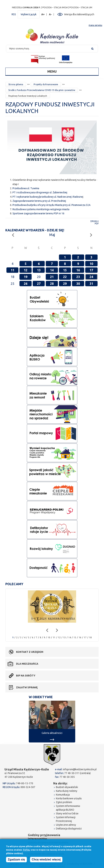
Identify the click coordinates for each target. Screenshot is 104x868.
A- (50, 14)
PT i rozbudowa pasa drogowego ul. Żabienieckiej (40, 192)
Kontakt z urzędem (30, 652)
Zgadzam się (16, 860)
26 (26, 284)
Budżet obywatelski (67, 787)
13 (39, 270)
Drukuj (95, 221)
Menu (52, 71)
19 (26, 277)
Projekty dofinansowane (46, 84)
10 (91, 264)
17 (91, 270)
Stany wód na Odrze (67, 813)
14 (52, 270)
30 (78, 284)
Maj (52, 235)
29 (65, 284)
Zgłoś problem (64, 802)
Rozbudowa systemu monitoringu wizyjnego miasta (41, 209)
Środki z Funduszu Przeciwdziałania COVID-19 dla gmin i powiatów (42, 90)
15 (65, 270)
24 (91, 277)
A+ (43, 14)
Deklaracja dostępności (69, 829)
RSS (14, 14)
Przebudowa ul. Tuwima (26, 188)
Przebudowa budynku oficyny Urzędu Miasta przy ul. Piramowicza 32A (51, 205)
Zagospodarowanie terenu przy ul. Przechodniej (39, 201)
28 (52, 284)
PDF (97, 224)
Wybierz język (29, 14)
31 (91, 284)
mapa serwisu (95, 25)
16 (78, 270)
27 (39, 284)
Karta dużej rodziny (67, 791)
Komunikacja (63, 795)
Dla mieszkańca (27, 664)
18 (90, 637)
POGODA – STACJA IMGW (55, 7)
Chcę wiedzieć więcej (46, 860)
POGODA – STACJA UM (81, 7)
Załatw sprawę (27, 687)
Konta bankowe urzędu (69, 798)
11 (13, 270)
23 (78, 277)
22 (65, 277)
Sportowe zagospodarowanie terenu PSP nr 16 (38, 213)
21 (52, 277)
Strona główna (16, 84)
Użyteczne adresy (66, 825)
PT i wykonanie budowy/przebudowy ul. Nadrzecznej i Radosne (48, 197)
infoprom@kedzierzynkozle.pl (80, 769)
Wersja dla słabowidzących (79, 14)
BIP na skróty (26, 676)
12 (26, 270)
